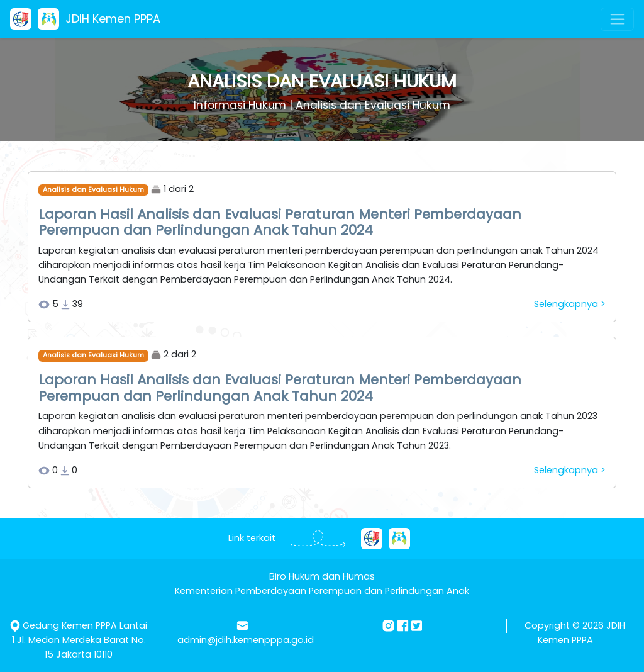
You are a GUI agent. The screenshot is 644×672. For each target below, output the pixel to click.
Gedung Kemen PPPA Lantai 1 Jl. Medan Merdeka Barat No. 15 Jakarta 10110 (80, 640)
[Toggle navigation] (617, 19)
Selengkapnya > (570, 304)
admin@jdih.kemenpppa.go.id (246, 640)
